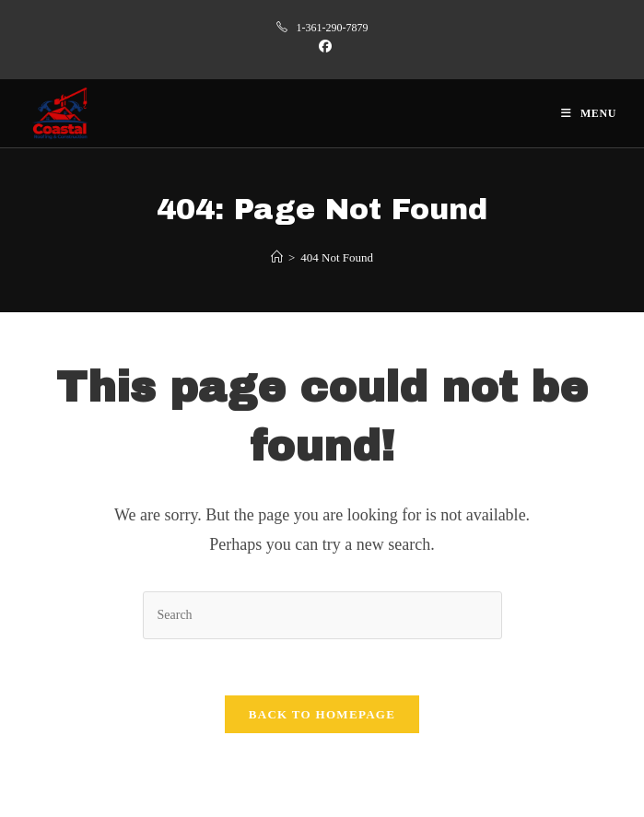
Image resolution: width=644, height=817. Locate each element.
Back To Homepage (322, 714)
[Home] (277, 257)
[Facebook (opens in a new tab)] (322, 47)
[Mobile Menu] (589, 113)
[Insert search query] (322, 615)
